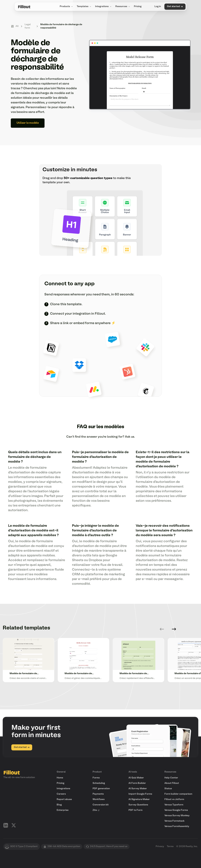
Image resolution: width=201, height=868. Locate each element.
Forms (96, 778)
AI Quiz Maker (136, 778)
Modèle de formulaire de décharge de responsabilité (61, 26)
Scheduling (99, 783)
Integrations (104, 7)
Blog (59, 805)
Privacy (160, 846)
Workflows (99, 799)
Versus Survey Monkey (177, 816)
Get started (175, 7)
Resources (123, 7)
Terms (170, 846)
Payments (98, 794)
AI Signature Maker (139, 799)
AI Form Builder (137, 783)
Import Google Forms (140, 794)
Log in (158, 6)
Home (60, 778)
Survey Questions (138, 805)
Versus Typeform (174, 805)
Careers (61, 794)
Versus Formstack (174, 821)
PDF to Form (135, 810)
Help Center (171, 778)
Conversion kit (101, 805)
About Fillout (172, 783)
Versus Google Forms (176, 810)
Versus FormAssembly (177, 826)
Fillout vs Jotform (174, 799)
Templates (84, 7)
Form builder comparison (178, 794)
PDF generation (101, 789)
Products (67, 7)
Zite (96, 810)
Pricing (138, 6)
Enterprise (63, 810)
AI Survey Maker (138, 789)
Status (168, 789)
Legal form (28, 26)
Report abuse (64, 799)
